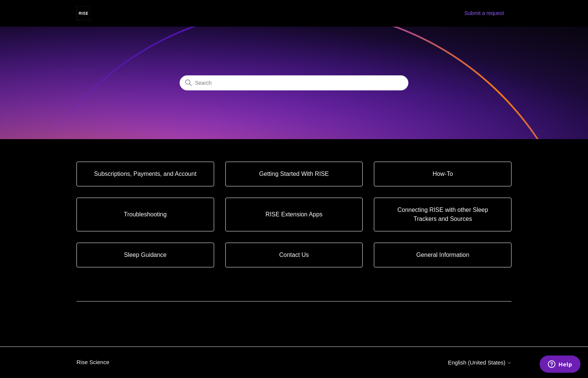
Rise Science (93, 362)
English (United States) (480, 362)
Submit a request (484, 13)
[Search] (294, 83)
